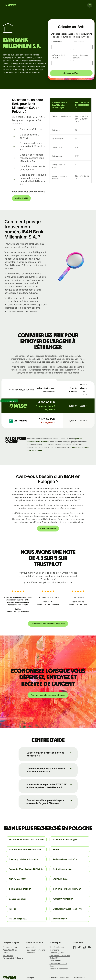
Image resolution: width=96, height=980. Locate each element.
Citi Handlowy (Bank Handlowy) (67, 909)
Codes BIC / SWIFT (57, 953)
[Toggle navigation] (90, 5)
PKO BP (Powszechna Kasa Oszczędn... (27, 839)
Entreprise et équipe (11, 947)
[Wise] (11, 5)
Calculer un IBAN (71, 73)
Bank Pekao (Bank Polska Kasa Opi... (26, 849)
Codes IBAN (54, 958)
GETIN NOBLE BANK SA (20, 889)
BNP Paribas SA (60, 919)
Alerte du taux (55, 961)
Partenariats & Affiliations (13, 958)
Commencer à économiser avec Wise (48, 624)
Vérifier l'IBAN (21, 198)
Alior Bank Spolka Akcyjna (65, 839)
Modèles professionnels (59, 969)
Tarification (31, 953)
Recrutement (8, 955)
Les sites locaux (79, 977)
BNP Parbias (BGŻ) (18, 879)
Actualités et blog (10, 950)
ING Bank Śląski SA (18, 919)
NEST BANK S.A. (60, 879)
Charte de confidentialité (59, 977)
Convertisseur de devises (60, 955)
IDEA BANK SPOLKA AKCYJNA (67, 889)
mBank (56, 849)
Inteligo (12, 909)
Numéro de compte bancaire (81, 57)
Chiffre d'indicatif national (58, 57)
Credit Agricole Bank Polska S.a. (24, 859)
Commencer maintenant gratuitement (48, 695)
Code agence (78, 42)
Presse (6, 953)
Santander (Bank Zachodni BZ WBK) (26, 869)
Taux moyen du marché (36, 950)
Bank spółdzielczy (17, 899)
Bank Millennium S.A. (62, 869)
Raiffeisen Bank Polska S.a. (65, 859)
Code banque (57, 42)
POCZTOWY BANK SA (63, 899)
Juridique (30, 977)
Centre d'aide (32, 947)
